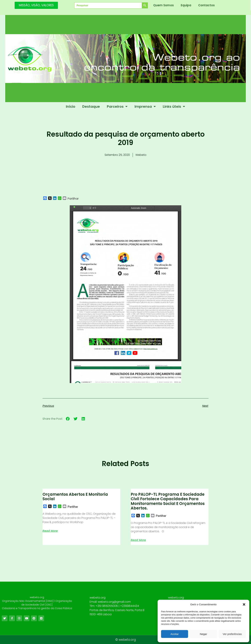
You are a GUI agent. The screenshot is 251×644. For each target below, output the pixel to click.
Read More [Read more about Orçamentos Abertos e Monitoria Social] (50, 531)
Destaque (91, 106)
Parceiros (117, 106)
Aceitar (175, 634)
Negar (204, 634)
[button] (244, 604)
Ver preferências (232, 634)
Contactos (206, 5)
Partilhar (73, 199)
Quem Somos (163, 5)
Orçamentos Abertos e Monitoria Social (75, 497)
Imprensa (145, 106)
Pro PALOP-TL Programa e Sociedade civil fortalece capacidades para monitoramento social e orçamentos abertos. (168, 501)
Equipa (186, 5)
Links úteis (174, 106)
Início (71, 106)
